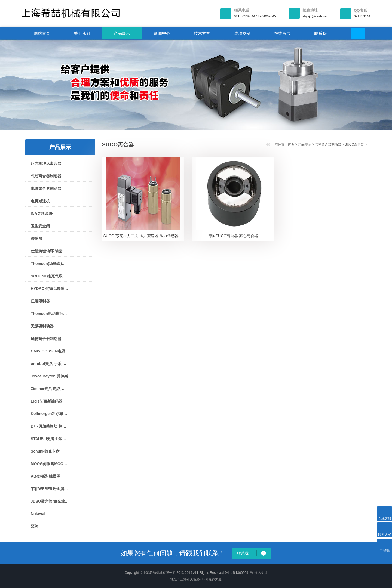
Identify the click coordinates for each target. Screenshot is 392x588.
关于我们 (82, 33)
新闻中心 (162, 33)
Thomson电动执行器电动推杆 (50, 314)
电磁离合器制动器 (46, 188)
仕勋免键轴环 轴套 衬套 (50, 251)
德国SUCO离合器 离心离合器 (233, 236)
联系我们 (322, 33)
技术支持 (261, 573)
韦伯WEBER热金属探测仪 (50, 489)
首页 (291, 144)
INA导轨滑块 (42, 213)
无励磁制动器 (42, 326)
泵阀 (35, 526)
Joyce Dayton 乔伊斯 (49, 376)
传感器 (36, 239)
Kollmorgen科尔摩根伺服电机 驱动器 (50, 414)
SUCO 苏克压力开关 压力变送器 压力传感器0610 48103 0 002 (144, 236)
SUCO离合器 (354, 144)
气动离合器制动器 (46, 176)
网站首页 (42, 33)
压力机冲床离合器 (46, 163)
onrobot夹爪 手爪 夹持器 (50, 364)
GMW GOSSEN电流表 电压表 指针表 (50, 351)
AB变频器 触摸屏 (45, 476)
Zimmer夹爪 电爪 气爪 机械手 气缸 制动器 (50, 389)
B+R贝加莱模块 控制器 (50, 426)
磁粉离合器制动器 (46, 339)
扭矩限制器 (40, 301)
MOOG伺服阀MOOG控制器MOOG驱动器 (50, 464)
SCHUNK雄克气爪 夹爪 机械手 (50, 276)
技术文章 (202, 33)
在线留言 (282, 33)
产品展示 (122, 33)
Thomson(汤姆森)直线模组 (50, 264)
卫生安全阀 (40, 226)
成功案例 (242, 33)
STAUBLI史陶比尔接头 (50, 439)
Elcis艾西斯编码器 (47, 401)
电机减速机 (40, 201)
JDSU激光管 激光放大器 (50, 501)
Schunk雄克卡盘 (45, 451)
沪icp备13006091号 (239, 573)
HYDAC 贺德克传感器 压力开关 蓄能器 (50, 289)
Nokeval (38, 514)
